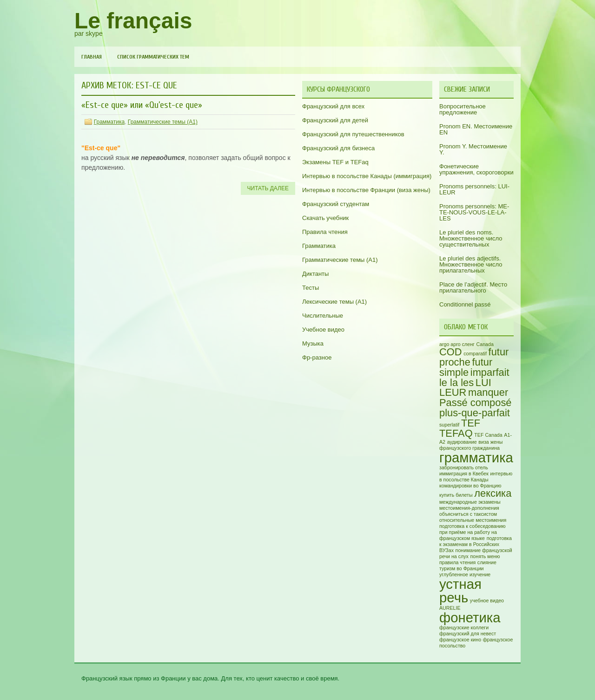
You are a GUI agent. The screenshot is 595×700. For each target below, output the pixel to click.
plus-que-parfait (475, 413)
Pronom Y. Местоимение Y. (473, 149)
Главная (92, 57)
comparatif (475, 353)
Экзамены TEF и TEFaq (335, 162)
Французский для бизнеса (338, 148)
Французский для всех (333, 106)
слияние (487, 562)
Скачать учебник (325, 218)
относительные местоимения (473, 520)
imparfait (490, 372)
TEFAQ (456, 433)
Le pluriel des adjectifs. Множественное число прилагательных (471, 264)
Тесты (311, 288)
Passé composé (476, 403)
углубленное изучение (465, 574)
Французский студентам (336, 204)
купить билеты (456, 495)
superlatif (449, 425)
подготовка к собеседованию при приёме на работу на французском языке (473, 532)
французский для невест (468, 633)
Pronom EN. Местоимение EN (476, 129)
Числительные (323, 316)
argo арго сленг (457, 344)
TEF (471, 423)
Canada (485, 344)
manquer (488, 392)
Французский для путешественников (353, 134)
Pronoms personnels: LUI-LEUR (474, 189)
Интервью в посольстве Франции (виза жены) (366, 190)
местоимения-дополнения (469, 508)
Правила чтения (325, 232)
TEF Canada (488, 435)
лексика (493, 493)
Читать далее (268, 188)
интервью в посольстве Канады (476, 477)
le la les (456, 383)
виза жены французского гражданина (471, 445)
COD (451, 352)
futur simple (466, 367)
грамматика (476, 457)
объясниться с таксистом (468, 514)
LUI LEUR (465, 388)
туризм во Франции (462, 568)
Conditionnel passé (465, 304)
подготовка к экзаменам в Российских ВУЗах (476, 544)
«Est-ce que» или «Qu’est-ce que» (142, 105)
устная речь (460, 591)
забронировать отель (464, 467)
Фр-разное (317, 357)
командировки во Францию (470, 486)
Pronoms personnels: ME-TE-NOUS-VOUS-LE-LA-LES (474, 212)
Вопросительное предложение (463, 109)
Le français (133, 21)
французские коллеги (464, 627)
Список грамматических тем (153, 57)
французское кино (460, 640)
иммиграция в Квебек (464, 473)
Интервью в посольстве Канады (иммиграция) (367, 176)
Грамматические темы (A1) (163, 122)
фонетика (470, 617)
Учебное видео (323, 330)
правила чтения (457, 562)
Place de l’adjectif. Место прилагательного (473, 287)
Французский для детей (335, 120)
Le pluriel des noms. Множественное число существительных (471, 238)
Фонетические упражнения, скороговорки (476, 169)
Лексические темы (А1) (334, 302)
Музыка (313, 343)
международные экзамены (470, 502)
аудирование (462, 442)
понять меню (485, 556)
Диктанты (315, 274)
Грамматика (109, 122)
